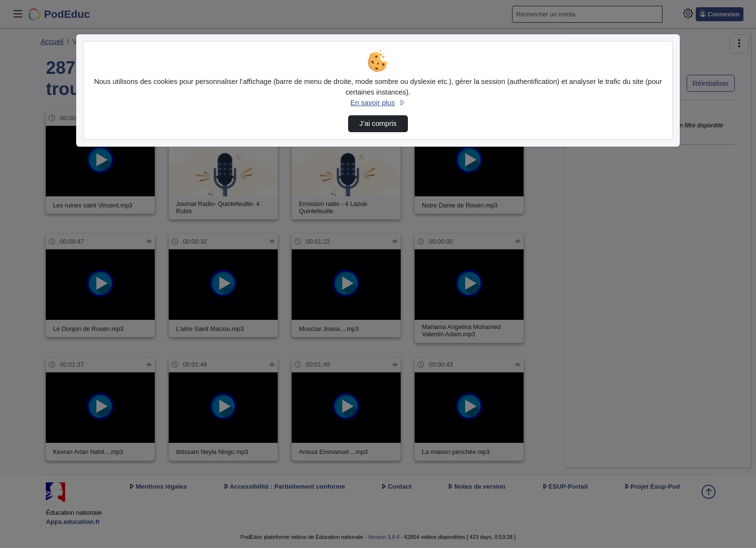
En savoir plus (378, 103)
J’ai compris (378, 123)
